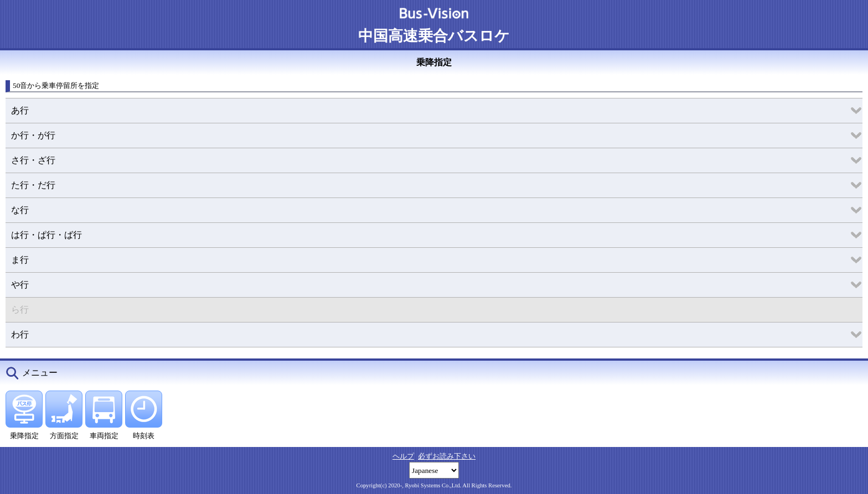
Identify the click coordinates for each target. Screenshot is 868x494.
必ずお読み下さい (447, 456)
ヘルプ (403, 456)
